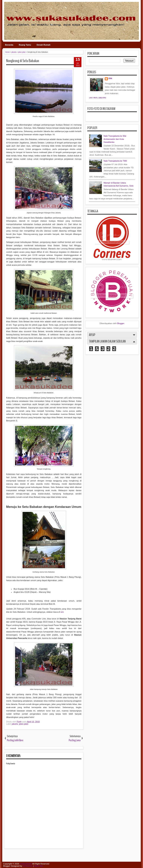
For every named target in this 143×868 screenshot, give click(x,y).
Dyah (19, 722)
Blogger (121, 323)
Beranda (9, 45)
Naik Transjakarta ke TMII (115, 161)
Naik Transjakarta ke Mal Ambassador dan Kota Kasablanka (115, 139)
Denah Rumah (44, 45)
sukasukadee (26, 864)
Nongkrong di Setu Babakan (23, 61)
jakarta (15, 724)
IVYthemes (28, 866)
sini (62, 612)
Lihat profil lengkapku (98, 98)
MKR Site (39, 866)
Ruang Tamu (25, 45)
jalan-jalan (24, 724)
